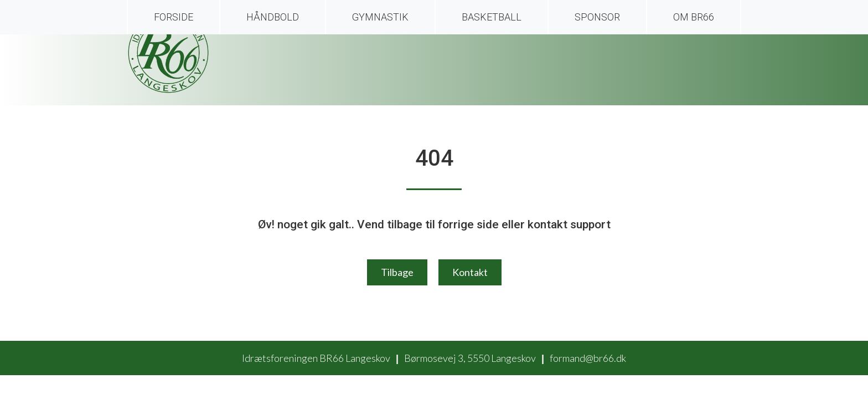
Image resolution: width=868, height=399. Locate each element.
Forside (174, 17)
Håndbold (273, 17)
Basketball (492, 17)
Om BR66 (694, 17)
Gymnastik (380, 17)
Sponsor (597, 17)
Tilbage (397, 272)
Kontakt (470, 272)
